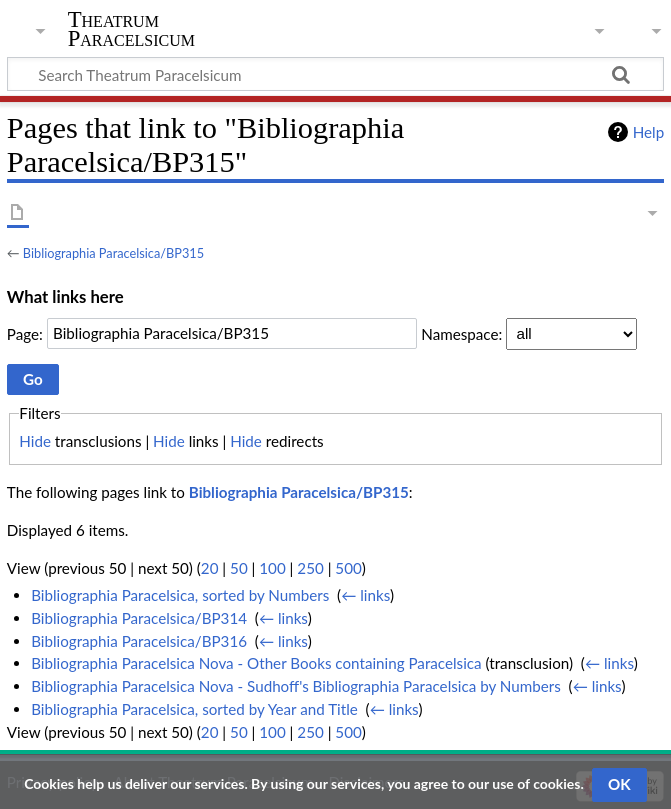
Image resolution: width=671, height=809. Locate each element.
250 (310, 568)
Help (648, 132)
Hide (35, 441)
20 (210, 568)
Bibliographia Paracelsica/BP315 (113, 253)
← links (365, 595)
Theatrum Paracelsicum (131, 29)
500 (348, 568)
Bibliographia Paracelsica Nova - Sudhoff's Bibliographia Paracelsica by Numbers (296, 686)
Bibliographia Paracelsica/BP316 (139, 641)
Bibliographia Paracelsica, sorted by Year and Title (194, 709)
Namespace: (461, 333)
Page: (25, 333)
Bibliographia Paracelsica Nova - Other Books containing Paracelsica (256, 663)
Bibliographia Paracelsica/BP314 (139, 618)
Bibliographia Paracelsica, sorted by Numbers (180, 595)
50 (239, 568)
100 (272, 568)
